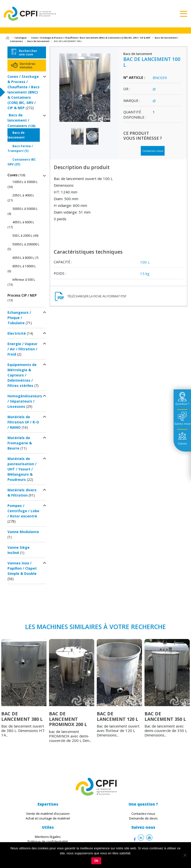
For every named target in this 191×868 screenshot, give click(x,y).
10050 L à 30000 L (25, 182)
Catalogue (21, 38)
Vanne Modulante (23, 532)
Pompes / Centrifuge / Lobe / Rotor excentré (23, 511)
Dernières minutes (27, 65)
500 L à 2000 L (22, 236)
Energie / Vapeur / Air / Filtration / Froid (22, 349)
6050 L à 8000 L (23, 258)
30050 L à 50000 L (25, 209)
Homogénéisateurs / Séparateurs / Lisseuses (25, 401)
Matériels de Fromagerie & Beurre (20, 443)
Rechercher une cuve (28, 52)
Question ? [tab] (182, 404)
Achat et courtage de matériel (48, 818)
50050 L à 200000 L (26, 244)
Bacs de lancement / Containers (18, 120)
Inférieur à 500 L (24, 280)
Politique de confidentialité (48, 841)
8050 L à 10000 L (24, 266)
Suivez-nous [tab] (182, 424)
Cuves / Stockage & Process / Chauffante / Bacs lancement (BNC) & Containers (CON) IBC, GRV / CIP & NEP (91, 38)
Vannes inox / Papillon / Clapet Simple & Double (22, 568)
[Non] (185, 855)
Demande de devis (143, 818)
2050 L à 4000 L (23, 195)
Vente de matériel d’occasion (48, 814)
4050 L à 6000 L (23, 222)
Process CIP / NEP (22, 295)
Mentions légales (48, 837)
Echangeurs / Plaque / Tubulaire (19, 318)
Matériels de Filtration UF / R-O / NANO (23, 422)
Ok (96, 861)
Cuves (12, 175)
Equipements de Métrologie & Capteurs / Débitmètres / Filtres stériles (22, 375)
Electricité (17, 333)
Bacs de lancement (38, 41)
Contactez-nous (153, 151)
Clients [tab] (182, 443)
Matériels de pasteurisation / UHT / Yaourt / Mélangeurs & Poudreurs (22, 469)
